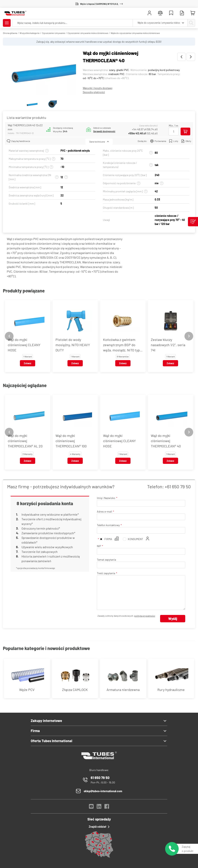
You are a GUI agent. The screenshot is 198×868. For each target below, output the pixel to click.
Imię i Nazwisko (106, 498)
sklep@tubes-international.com (103, 791)
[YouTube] (91, 807)
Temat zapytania (106, 560)
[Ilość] (174, 131)
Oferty (186, 141)
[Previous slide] (9, 336)
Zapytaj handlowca (18, 141)
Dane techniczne (99, 142)
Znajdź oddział (99, 827)
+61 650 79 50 (178, 486)
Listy (174, 141)
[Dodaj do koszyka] (185, 131)
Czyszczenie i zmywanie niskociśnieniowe (88, 33)
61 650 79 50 (100, 778)
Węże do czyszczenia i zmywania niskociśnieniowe (135, 33)
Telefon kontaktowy (108, 525)
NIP (99, 546)
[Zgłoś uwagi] (193, 222)
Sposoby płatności (94, 92)
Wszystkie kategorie (29, 33)
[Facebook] (107, 807)
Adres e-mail (104, 511)
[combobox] (160, 23)
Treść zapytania (106, 573)
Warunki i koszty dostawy (98, 88)
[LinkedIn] (99, 807)
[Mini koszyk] (193, 13)
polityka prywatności (145, 616)
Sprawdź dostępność (104, 131)
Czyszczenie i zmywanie (53, 33)
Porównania (158, 141)
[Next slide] (189, 336)
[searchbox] (73, 23)
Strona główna (10, 33)
